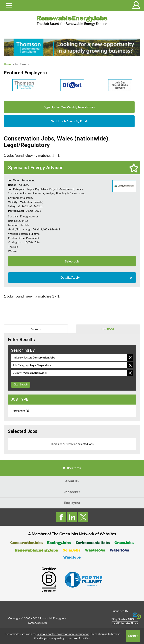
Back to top (74, 468)
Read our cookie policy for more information (63, 634)
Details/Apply (70, 277)
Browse (108, 329)
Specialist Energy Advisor (35, 168)
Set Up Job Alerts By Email (69, 121)
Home (8, 64)
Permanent (20, 411)
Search (36, 329)
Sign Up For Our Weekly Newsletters (69, 107)
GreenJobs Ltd (38, 623)
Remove (130, 358)
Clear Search (21, 384)
